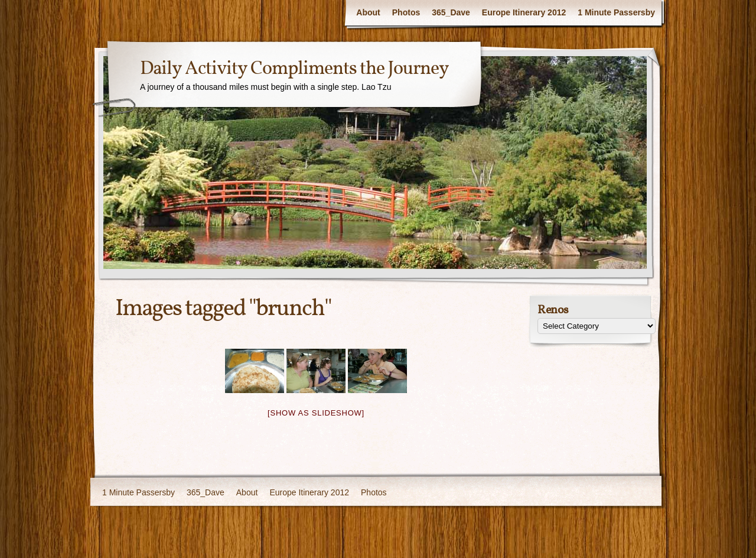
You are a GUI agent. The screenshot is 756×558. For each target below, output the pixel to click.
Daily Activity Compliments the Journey (294, 69)
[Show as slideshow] (316, 413)
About (368, 12)
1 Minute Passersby (616, 12)
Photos (406, 12)
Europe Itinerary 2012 (524, 12)
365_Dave (451, 12)
